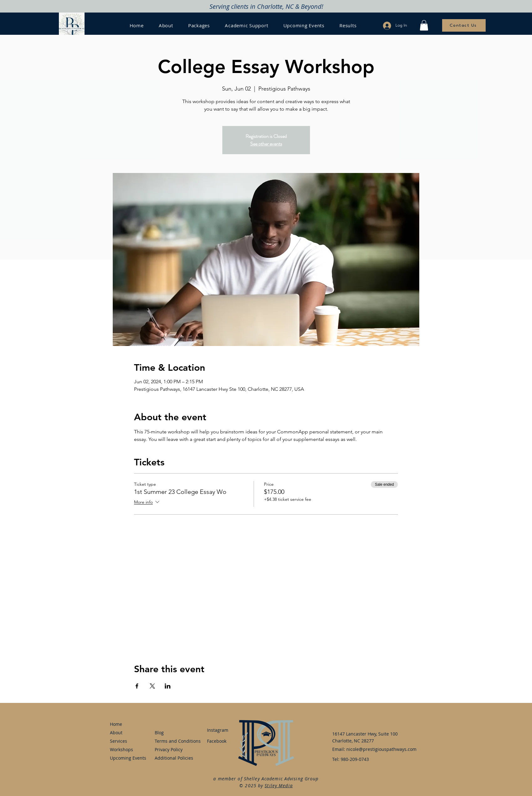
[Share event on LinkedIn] (168, 686)
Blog (159, 733)
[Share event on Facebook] (137, 686)
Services (119, 741)
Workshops (121, 749)
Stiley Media (279, 786)
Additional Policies (172, 758)
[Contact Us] (464, 25)
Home (116, 724)
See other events (266, 144)
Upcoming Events (127, 758)
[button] (424, 25)
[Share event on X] (152, 686)
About (116, 733)
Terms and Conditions (172, 741)
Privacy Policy (169, 749)
